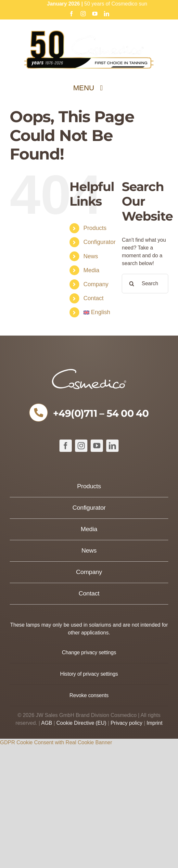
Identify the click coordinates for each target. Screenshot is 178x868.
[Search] (132, 284)
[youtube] (97, 446)
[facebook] (66, 446)
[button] (89, 652)
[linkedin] (112, 446)
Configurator (100, 242)
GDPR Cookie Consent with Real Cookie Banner (56, 742)
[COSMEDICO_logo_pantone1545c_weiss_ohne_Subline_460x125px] (89, 371)
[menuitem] (98, 312)
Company (96, 284)
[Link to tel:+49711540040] (38, 413)
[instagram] (81, 446)
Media (91, 270)
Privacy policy (126, 723)
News (91, 256)
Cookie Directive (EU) (82, 723)
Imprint (154, 723)
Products (95, 228)
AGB (47, 723)
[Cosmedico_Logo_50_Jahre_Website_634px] (89, 33)
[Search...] (145, 284)
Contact (94, 298)
